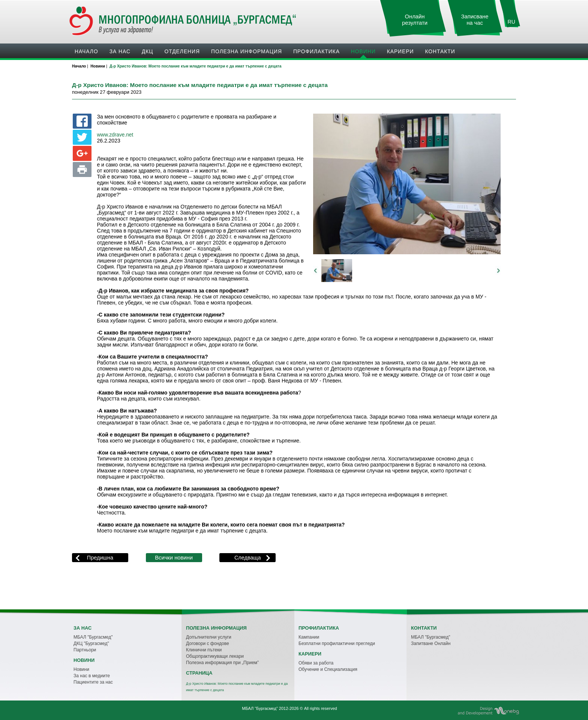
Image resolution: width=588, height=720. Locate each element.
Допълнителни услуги (209, 637)
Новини (363, 51)
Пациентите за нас (93, 682)
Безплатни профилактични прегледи (337, 643)
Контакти (440, 51)
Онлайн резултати (415, 20)
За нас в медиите (92, 676)
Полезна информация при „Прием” (222, 663)
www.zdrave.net (115, 135)
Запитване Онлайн (431, 643)
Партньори (85, 650)
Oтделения (182, 51)
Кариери (400, 51)
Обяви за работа (316, 663)
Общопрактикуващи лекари (215, 656)
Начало (86, 51)
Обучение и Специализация (328, 669)
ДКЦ (148, 51)
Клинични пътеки (204, 650)
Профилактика (316, 51)
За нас (120, 51)
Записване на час (475, 20)
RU (511, 22)
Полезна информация (247, 51)
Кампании (309, 637)
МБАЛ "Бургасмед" (93, 637)
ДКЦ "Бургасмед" (91, 643)
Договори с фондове (208, 643)
